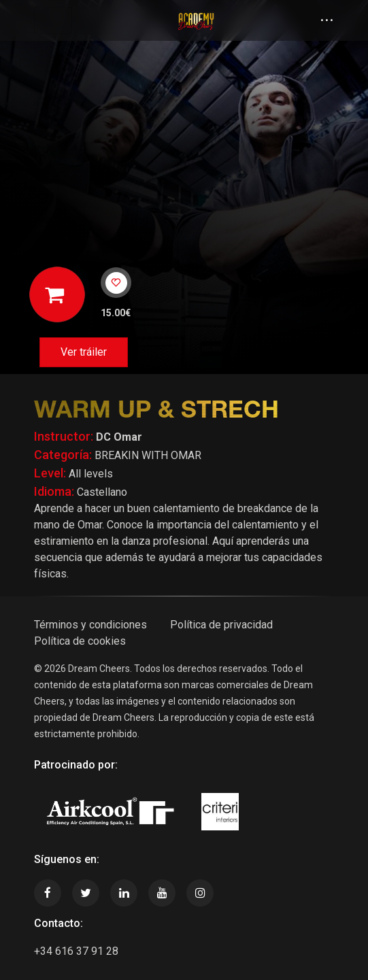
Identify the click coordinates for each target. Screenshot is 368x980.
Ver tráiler (84, 352)
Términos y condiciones (90, 625)
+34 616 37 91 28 (76, 951)
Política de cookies (80, 641)
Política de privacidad (221, 625)
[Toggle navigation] (53, 20)
